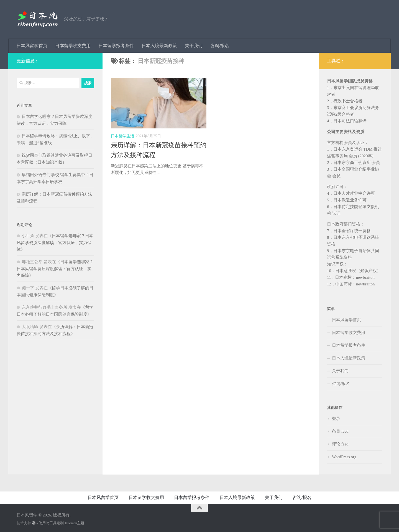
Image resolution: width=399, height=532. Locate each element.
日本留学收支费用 (73, 46)
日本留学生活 (122, 136)
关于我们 (194, 46)
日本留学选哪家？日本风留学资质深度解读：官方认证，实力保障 (55, 243)
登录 (336, 419)
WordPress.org (344, 457)
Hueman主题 (75, 523)
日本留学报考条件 (116, 46)
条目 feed (340, 431)
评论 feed (340, 444)
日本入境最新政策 (159, 46)
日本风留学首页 (32, 46)
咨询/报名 (220, 46)
